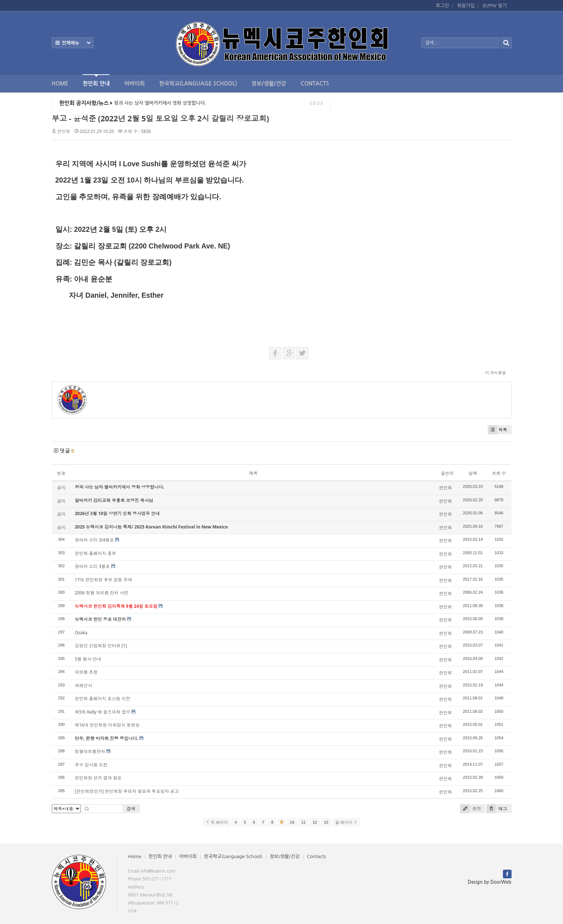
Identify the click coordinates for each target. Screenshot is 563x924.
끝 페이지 (346, 822)
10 (292, 822)
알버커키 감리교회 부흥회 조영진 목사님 (114, 500)
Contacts (315, 83)
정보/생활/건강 (269, 83)
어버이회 (134, 83)
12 (315, 822)
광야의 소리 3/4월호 (94, 540)
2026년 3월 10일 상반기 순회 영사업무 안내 (117, 513)
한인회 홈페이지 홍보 (96, 553)
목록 (497, 430)
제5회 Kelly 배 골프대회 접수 (103, 712)
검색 (131, 809)
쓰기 (470, 809)
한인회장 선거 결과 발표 (98, 778)
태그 (497, 809)
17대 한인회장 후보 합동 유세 (104, 580)
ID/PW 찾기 (495, 6)
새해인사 (84, 685)
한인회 (64, 131)
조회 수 (499, 473)
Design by (490, 882)
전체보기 (73, 43)
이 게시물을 (496, 373)
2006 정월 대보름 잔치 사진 (102, 593)
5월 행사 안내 (88, 659)
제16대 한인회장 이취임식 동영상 (107, 725)
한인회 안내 (96, 80)
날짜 (473, 473)
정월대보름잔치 (90, 751)
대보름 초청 (86, 672)
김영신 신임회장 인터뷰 (98, 646)
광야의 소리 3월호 (93, 566)
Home (60, 83)
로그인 (443, 6)
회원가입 (466, 6)
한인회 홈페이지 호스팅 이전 (103, 699)
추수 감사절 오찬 (91, 765)
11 (303, 822)
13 (326, 822)
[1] (124, 646)
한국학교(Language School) (198, 83)
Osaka (81, 633)
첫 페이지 (217, 822)
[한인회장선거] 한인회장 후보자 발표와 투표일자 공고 (127, 791)
